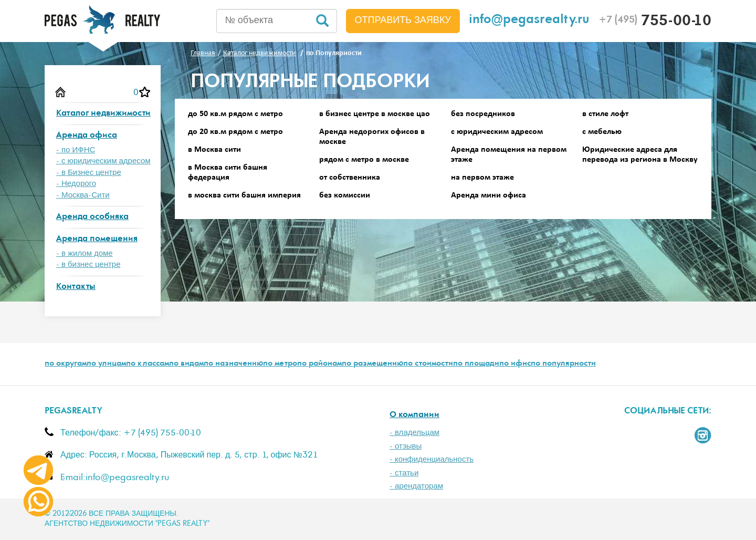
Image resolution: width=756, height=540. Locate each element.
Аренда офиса (87, 136)
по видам (186, 364)
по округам (66, 364)
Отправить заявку (403, 20)
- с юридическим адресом (103, 161)
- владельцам (414, 433)
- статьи (404, 473)
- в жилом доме (85, 253)
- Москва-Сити (83, 195)
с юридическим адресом (497, 132)
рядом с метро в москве (364, 160)
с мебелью (602, 132)
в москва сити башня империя (244, 195)
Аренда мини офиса (489, 195)
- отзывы (406, 446)
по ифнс (515, 364)
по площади (476, 364)
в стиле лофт (605, 114)
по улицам (106, 364)
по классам (148, 364)
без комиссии (345, 195)
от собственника (350, 178)
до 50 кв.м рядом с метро (235, 114)
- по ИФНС (76, 150)
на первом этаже (482, 178)
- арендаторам (416, 486)
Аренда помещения (97, 239)
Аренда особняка (92, 217)
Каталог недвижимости (103, 114)
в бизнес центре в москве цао (375, 114)
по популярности (563, 364)
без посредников (483, 114)
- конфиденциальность (432, 459)
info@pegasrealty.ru (529, 21)
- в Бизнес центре (89, 173)
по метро (280, 364)
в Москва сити (214, 150)
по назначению (233, 364)
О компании (414, 415)
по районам (319, 364)
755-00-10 (655, 22)
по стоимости (428, 364)
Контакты (76, 287)
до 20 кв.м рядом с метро (235, 132)
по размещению (372, 364)
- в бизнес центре (88, 264)
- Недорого (76, 184)
